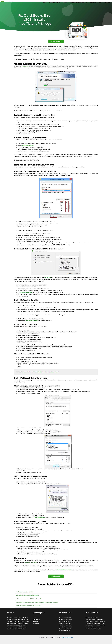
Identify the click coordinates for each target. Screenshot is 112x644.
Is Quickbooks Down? (65, 631)
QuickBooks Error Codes (66, 620)
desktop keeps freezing (28, 145)
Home (45, 2)
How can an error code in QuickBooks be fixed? (29, 599)
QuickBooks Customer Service (78, 2)
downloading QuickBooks (32, 321)
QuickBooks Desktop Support (93, 629)
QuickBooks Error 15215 (65, 627)
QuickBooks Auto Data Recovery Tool (95, 625)
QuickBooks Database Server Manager (95, 623)
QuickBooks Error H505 (65, 623)
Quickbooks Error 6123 (65, 621)
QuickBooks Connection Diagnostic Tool (96, 621)
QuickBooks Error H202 (65, 618)
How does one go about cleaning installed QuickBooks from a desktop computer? (38, 602)
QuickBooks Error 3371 (65, 629)
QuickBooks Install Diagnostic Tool (95, 620)
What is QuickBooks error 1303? (25, 592)
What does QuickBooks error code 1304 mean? (29, 606)
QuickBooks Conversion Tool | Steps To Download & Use (41, 372)
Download (93, 2)
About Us (35, 621)
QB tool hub (48, 278)
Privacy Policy (36, 620)
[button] (56, 592)
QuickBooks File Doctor (92, 618)
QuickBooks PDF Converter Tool (94, 627)
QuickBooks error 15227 (65, 625)
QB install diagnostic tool (26, 292)
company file (26, 66)
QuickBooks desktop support (64, 570)
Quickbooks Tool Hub (67, 637)
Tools (65, 2)
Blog (100, 2)
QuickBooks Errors (55, 2)
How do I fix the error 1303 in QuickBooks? (28, 595)
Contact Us (107, 2)
